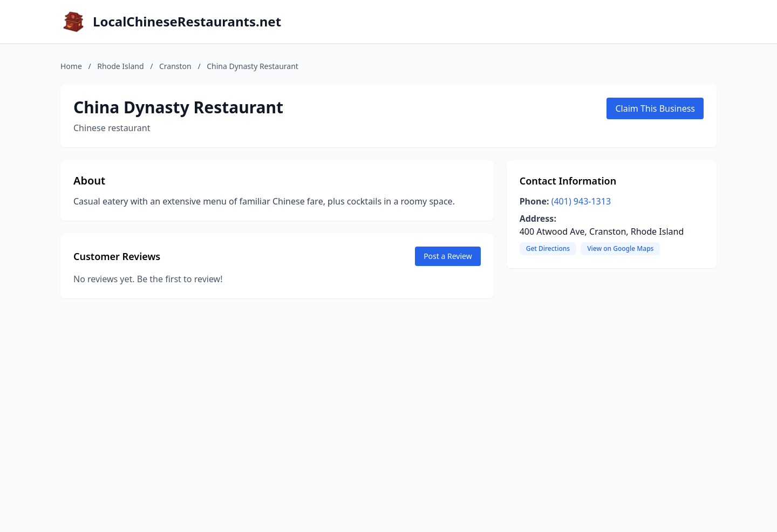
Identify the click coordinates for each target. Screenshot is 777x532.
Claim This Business (655, 108)
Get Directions (548, 248)
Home (71, 66)
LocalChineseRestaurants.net (187, 22)
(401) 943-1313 (581, 201)
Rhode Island (120, 66)
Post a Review (448, 256)
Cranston (175, 66)
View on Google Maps (620, 248)
